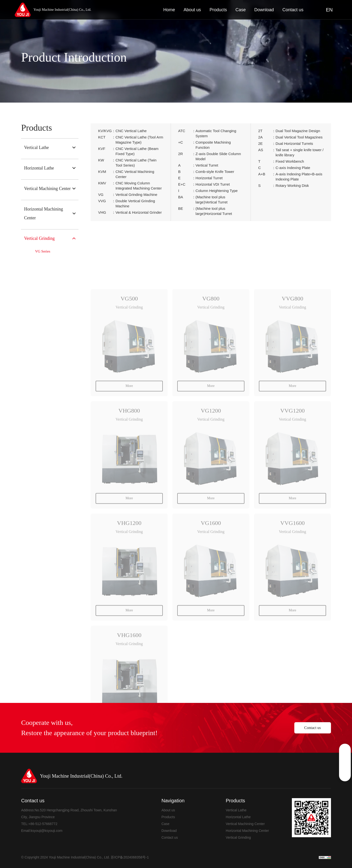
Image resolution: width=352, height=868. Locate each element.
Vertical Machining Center (50, 189)
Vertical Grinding (50, 238)
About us (168, 810)
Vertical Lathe (50, 148)
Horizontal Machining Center (50, 213)
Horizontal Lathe (50, 168)
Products (168, 817)
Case (165, 824)
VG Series (43, 251)
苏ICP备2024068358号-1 (130, 857)
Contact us (313, 728)
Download (169, 831)
